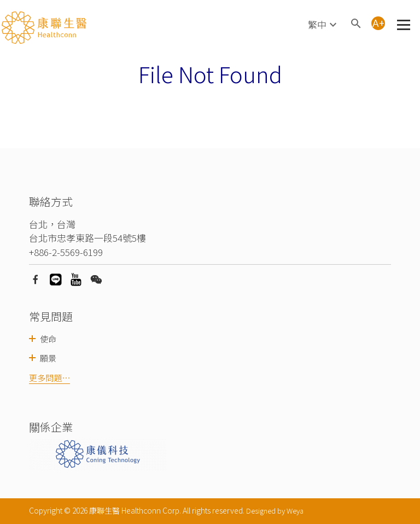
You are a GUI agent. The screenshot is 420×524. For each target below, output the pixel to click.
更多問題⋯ (49, 378)
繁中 (317, 24)
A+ (378, 23)
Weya (295, 511)
